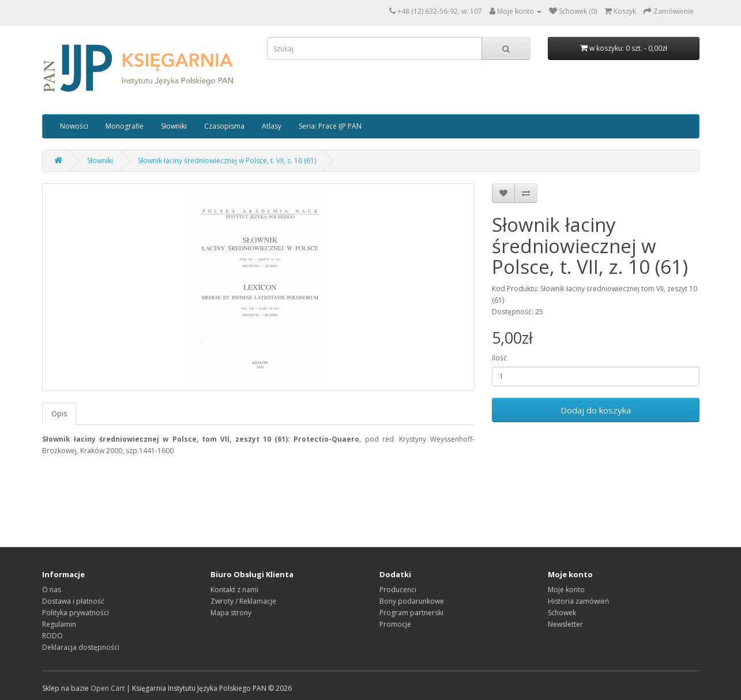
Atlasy (272, 126)
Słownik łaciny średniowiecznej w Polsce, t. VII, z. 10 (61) (227, 161)
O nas (52, 590)
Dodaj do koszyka (596, 410)
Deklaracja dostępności (81, 647)
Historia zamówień (578, 601)
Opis (59, 414)
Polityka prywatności (76, 613)
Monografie (125, 126)
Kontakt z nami (234, 590)
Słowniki (174, 126)
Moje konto (566, 590)
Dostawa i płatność (73, 601)
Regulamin (59, 624)
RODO (52, 636)
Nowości (74, 126)
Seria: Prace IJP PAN (330, 126)
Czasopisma (224, 126)
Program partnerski (411, 613)
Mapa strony (231, 613)
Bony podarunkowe (412, 601)
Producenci (398, 590)
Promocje (395, 624)
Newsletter (565, 624)
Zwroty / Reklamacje (243, 601)
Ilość (499, 358)
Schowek (562, 613)
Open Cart (108, 688)
